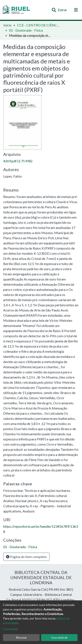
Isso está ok (59, 637)
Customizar (11, 629)
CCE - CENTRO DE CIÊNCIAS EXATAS (39, 25)
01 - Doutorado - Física (26, 30)
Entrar (63, 10)
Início (7, 25)
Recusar (21, 637)
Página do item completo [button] (26, 557)
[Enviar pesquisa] (54, 10)
